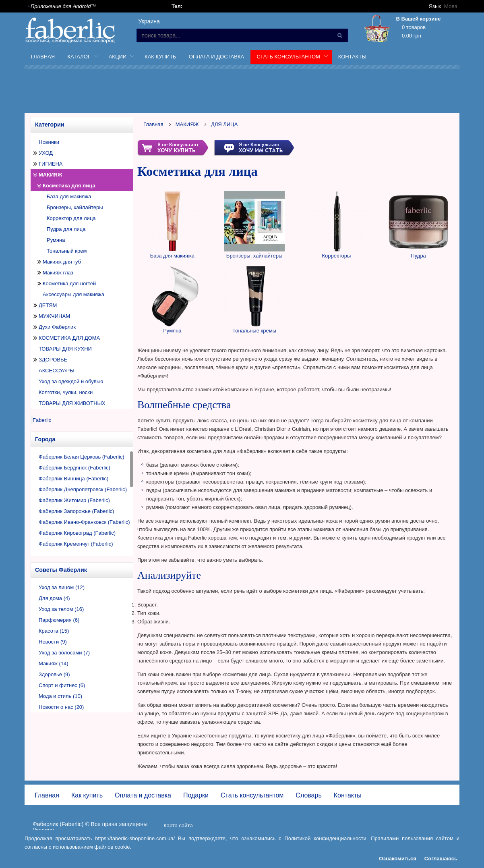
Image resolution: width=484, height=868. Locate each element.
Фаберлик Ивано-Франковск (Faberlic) (84, 522)
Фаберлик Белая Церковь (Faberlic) (82, 457)
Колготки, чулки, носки (66, 392)
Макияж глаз (58, 273)
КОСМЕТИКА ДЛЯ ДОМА (69, 338)
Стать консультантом (289, 58)
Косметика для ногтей (69, 283)
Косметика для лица (69, 186)
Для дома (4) (54, 598)
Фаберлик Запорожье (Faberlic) (76, 511)
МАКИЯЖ (51, 175)
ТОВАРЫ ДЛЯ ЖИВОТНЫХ (72, 403)
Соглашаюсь (441, 859)
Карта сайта (178, 825)
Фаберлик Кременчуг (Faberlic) (76, 544)
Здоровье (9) (54, 674)
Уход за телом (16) (61, 609)
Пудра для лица (66, 229)
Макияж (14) (54, 663)
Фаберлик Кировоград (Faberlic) (77, 533)
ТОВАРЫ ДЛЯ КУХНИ (65, 349)
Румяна (56, 240)
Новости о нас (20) (61, 707)
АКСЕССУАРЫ (57, 371)
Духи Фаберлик (57, 327)
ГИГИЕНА (51, 164)
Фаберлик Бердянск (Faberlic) (74, 468)
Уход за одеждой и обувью (71, 381)
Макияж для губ (62, 262)
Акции (118, 58)
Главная (43, 57)
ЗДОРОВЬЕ (53, 360)
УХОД (46, 153)
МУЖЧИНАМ (54, 316)
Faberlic (42, 420)
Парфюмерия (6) (59, 620)
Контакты (352, 57)
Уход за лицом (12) (62, 587)
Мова (451, 6)
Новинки (49, 142)
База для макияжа (69, 196)
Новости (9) (53, 642)
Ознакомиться (398, 859)
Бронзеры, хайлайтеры (75, 207)
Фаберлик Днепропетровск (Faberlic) (83, 489)
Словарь (308, 795)
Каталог (80, 58)
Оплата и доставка (216, 57)
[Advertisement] (242, 92)
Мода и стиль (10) (60, 696)
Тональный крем (67, 251)
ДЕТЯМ (48, 305)
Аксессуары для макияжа (73, 294)
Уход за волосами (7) (64, 653)
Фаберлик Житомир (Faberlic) (74, 500)
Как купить (160, 57)
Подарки (196, 795)
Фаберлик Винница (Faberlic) (73, 479)
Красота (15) (54, 631)
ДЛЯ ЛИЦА (224, 124)
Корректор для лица (71, 218)
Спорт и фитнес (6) (62, 685)
